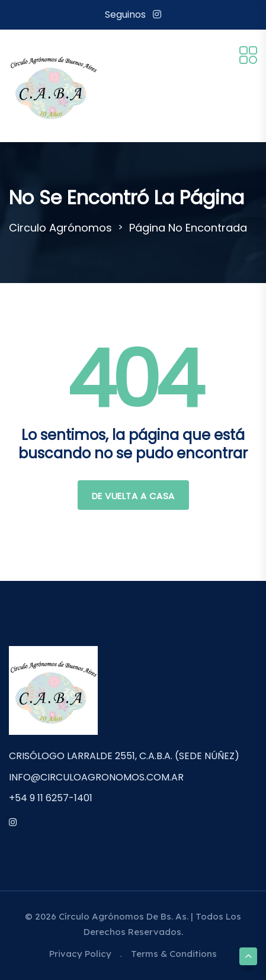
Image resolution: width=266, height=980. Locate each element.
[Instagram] (157, 15)
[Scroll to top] (248, 956)
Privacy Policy (80, 954)
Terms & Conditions (174, 954)
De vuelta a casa (133, 496)
